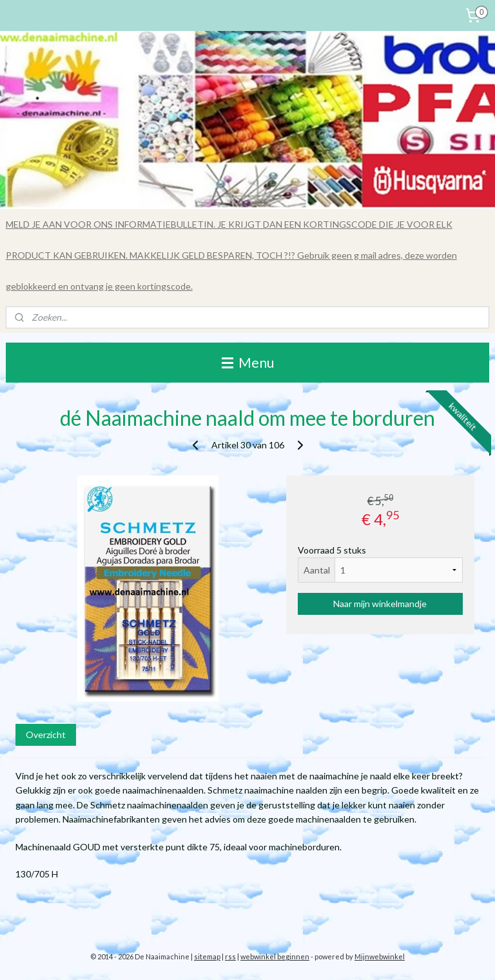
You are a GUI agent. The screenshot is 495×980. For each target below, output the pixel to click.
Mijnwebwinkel (380, 956)
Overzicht (46, 735)
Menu (248, 362)
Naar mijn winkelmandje (380, 604)
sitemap (207, 956)
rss (230, 956)
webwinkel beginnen (275, 956)
